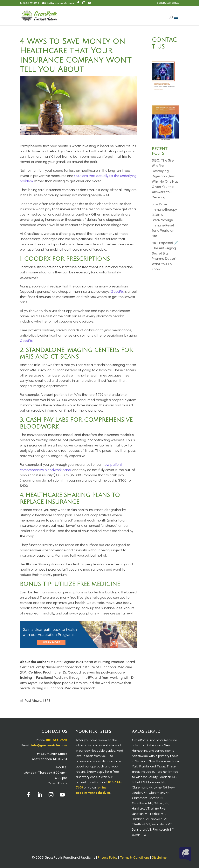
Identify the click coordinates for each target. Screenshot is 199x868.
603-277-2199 (31, 3)
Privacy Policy (108, 857)
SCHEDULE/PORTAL (168, 3)
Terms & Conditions (135, 857)
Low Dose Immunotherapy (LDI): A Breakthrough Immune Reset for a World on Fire (164, 220)
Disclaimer (160, 857)
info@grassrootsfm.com (49, 745)
